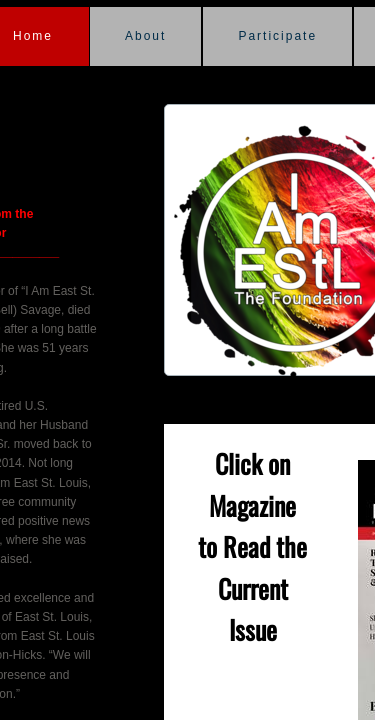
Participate (277, 36)
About (145, 36)
